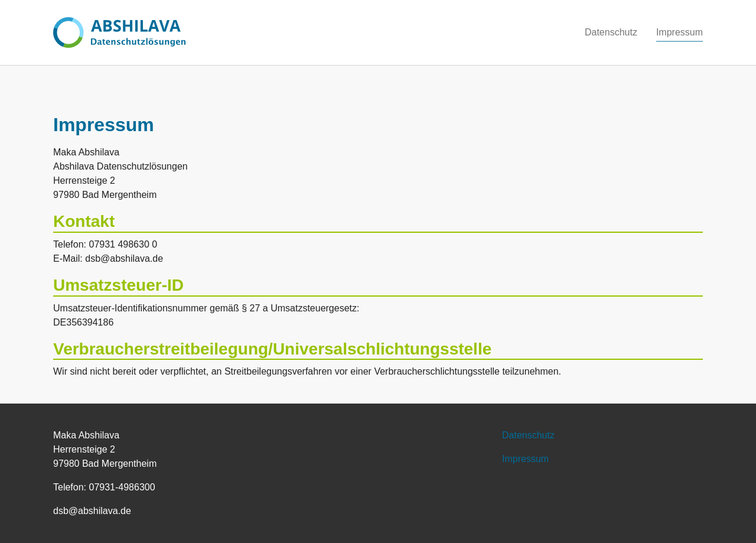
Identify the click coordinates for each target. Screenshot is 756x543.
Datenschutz (528, 435)
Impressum (525, 459)
